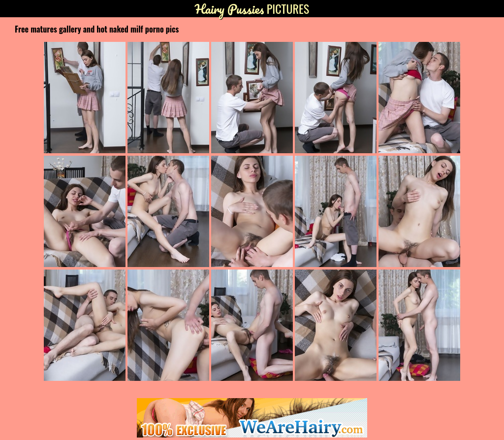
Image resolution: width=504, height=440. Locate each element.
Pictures (252, 9)
